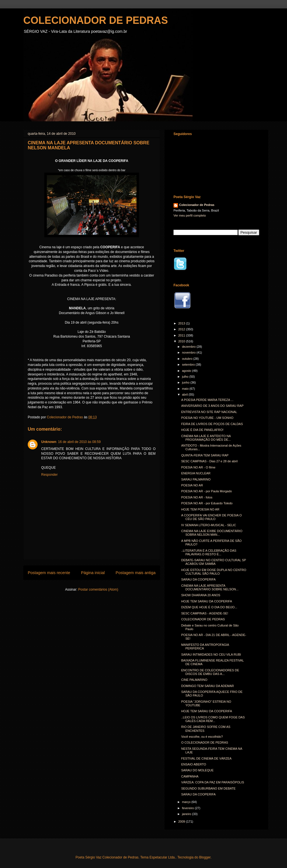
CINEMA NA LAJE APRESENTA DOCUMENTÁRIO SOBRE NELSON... (210, 587)
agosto (187, 371)
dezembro (189, 347)
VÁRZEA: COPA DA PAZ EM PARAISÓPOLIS (212, 782)
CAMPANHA (190, 776)
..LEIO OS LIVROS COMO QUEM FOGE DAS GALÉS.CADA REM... (213, 719)
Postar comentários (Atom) (98, 590)
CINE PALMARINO (194, 680)
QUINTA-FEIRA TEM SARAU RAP (205, 455)
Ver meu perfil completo (190, 215)
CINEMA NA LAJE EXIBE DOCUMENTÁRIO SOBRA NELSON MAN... (212, 533)
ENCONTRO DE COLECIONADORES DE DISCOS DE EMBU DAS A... (210, 672)
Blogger (205, 857)
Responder (49, 475)
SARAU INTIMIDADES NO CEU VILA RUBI (211, 655)
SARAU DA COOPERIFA (198, 579)
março (187, 802)
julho (186, 377)
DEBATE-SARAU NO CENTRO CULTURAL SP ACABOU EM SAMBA (213, 562)
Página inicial (93, 573)
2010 (182, 341)
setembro (189, 365)
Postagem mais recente (49, 573)
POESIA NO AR (192, 485)
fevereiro (188, 808)
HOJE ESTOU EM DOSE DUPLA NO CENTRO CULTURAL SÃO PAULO (214, 572)
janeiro (187, 814)
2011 (182, 335)
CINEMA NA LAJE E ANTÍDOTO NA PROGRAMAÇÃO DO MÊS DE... (206, 438)
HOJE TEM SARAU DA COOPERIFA (206, 601)
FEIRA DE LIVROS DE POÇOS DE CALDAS (212, 424)
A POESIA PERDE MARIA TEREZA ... (207, 400)
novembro (189, 352)
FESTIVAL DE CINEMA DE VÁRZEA (206, 758)
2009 (182, 821)
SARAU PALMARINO (196, 479)
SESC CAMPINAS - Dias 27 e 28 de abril (209, 461)
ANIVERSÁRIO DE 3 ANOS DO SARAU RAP (212, 406)
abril (185, 394)
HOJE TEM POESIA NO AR (200, 509)
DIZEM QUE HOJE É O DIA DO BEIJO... (209, 607)
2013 (182, 323)
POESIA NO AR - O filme (198, 467)
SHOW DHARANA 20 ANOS (201, 595)
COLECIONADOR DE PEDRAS (96, 20)
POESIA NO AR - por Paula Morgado (206, 491)
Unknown (49, 442)
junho (186, 382)
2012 (182, 329)
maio (186, 389)
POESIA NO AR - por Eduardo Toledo (207, 503)
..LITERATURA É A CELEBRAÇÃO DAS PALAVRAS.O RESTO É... (209, 552)
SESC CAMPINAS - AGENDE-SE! (204, 613)
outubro (188, 359)
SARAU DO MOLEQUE (197, 770)
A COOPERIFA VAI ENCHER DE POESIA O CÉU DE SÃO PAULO (211, 517)
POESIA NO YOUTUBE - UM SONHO (207, 418)
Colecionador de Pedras (197, 205)
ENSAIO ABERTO (194, 764)
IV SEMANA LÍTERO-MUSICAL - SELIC (209, 525)
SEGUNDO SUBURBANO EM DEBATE (208, 788)
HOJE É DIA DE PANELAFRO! (202, 430)
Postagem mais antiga (136, 573)
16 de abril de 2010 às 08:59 (79, 442)
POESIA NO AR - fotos (197, 497)
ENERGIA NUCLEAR (196, 473)
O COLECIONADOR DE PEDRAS (204, 742)
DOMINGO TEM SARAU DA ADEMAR (207, 686)
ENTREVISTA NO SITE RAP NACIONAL (209, 412)
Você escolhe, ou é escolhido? (202, 737)
